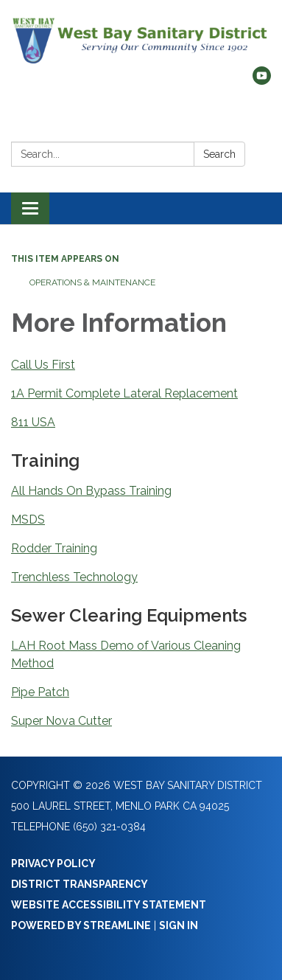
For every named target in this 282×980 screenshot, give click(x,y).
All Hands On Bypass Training (91, 491)
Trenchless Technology (74, 577)
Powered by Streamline (81, 925)
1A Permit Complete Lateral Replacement (124, 393)
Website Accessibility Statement (109, 905)
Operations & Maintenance (92, 282)
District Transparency (80, 884)
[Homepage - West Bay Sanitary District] (141, 41)
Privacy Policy (53, 863)
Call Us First (43, 365)
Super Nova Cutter (61, 721)
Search (219, 154)
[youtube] (262, 81)
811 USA (33, 422)
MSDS (28, 519)
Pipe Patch (40, 692)
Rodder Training (54, 548)
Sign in (179, 925)
